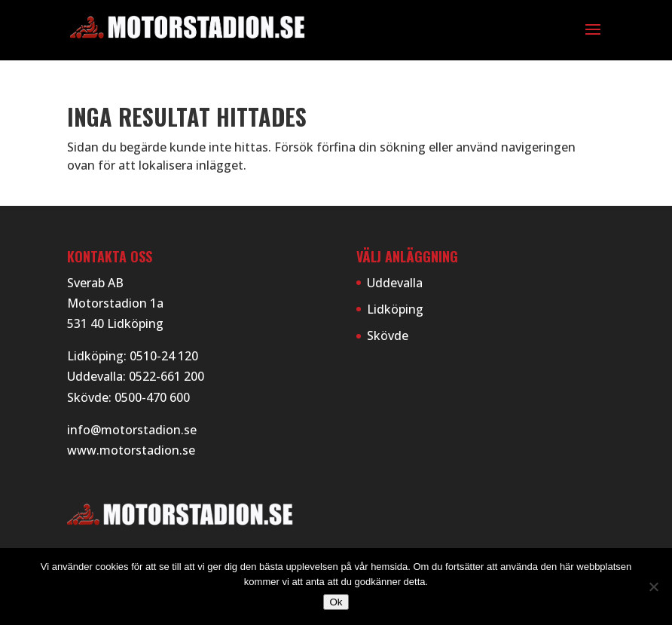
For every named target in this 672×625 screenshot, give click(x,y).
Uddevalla (395, 283)
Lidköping (395, 309)
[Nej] (653, 587)
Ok (336, 602)
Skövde (388, 335)
